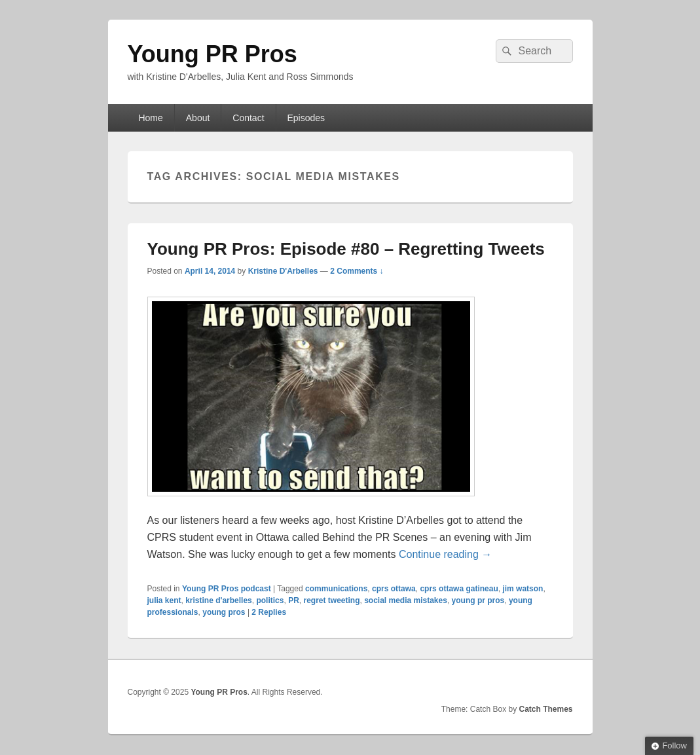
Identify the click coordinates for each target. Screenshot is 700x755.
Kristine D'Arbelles (283, 271)
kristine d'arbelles (219, 600)
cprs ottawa (394, 589)
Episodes (306, 118)
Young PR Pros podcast (227, 589)
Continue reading (445, 554)
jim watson (523, 589)
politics (270, 600)
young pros (224, 612)
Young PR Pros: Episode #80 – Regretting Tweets (346, 249)
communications (336, 589)
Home (150, 118)
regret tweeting (331, 600)
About (198, 118)
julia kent (164, 600)
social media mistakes (406, 600)
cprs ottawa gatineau (459, 589)
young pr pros (478, 600)
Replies (269, 612)
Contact (248, 118)
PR (294, 600)
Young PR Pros (212, 54)
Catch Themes (545, 709)
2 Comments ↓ (357, 271)
